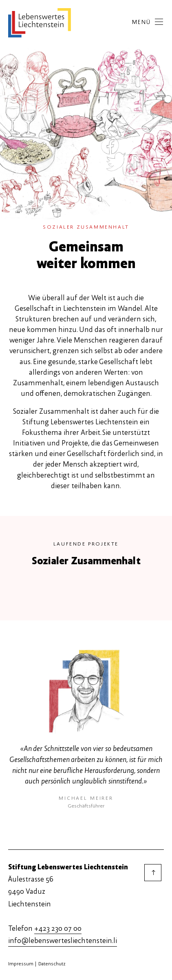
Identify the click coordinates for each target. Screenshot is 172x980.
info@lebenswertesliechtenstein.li (63, 941)
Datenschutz (52, 964)
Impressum (21, 964)
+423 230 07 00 (58, 929)
